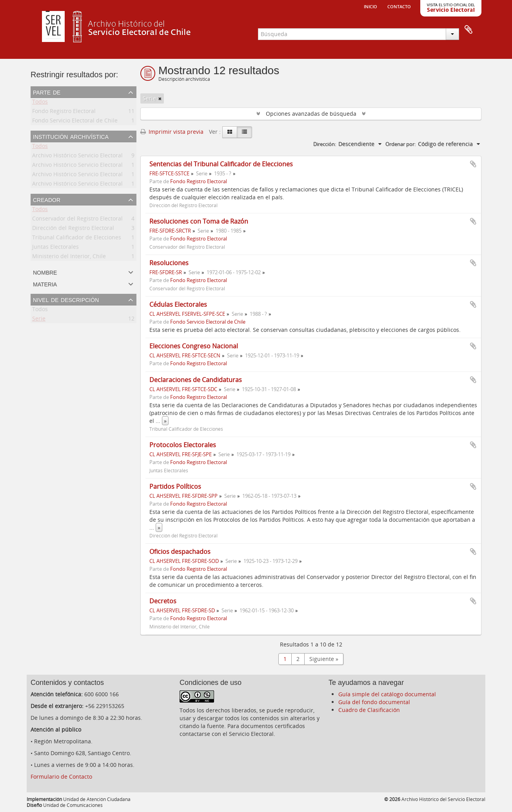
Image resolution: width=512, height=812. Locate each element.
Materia (45, 284)
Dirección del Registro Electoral (73, 229)
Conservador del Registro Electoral (77, 220)
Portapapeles (468, 30)
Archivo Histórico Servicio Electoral (77, 157)
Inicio (370, 6)
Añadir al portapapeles (473, 164)
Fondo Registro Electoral (64, 112)
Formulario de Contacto (61, 776)
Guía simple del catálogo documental (387, 694)
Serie (39, 320)
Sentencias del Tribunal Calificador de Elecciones (221, 164)
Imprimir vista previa (172, 132)
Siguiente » (324, 659)
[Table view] (244, 132)
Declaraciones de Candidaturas (196, 380)
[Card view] (230, 132)
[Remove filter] (160, 98)
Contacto (399, 6)
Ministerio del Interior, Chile (69, 258)
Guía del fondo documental (374, 702)
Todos (40, 103)
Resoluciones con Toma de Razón (199, 221)
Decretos (163, 601)
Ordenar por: (400, 144)
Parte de (47, 92)
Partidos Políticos (175, 486)
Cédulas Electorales (178, 304)
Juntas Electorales (55, 248)
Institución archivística (71, 136)
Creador (47, 199)
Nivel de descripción (66, 299)
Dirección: (325, 144)
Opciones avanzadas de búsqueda (311, 114)
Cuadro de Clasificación (369, 710)
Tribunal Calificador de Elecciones (77, 239)
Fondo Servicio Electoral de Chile (75, 122)
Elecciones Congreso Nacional (194, 346)
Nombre (45, 272)
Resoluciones (169, 263)
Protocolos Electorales (183, 445)
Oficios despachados (180, 552)
